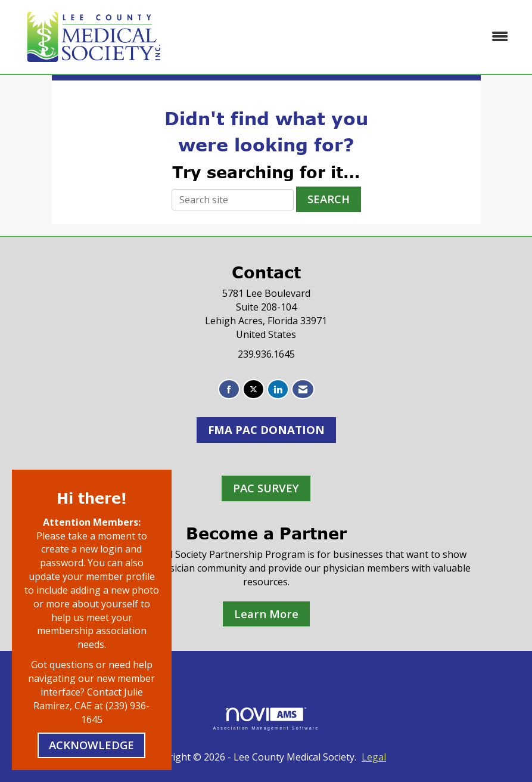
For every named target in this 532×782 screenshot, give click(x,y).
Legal (374, 757)
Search (329, 199)
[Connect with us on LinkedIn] (278, 390)
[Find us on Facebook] (229, 390)
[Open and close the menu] (349, 37)
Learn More (266, 614)
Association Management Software (266, 719)
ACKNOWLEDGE (91, 745)
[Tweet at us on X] (253, 390)
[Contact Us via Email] (303, 390)
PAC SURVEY (266, 488)
